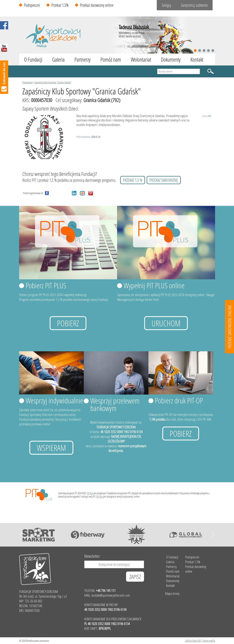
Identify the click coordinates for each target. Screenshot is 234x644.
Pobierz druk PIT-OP (179, 400)
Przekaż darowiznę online (97, 5)
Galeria (58, 60)
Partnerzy (83, 60)
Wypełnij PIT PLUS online (154, 285)
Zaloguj (166, 5)
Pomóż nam (111, 60)
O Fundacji (33, 60)
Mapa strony (172, 593)
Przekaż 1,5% (60, 5)
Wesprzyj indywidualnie (54, 400)
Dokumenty (171, 60)
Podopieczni (32, 5)
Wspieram (51, 448)
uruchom (166, 323)
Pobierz (68, 323)
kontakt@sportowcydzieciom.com (111, 595)
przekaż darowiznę (164, 180)
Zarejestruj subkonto (194, 5)
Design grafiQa (209, 641)
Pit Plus (90, 493)
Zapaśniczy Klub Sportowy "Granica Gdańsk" (53, 82)
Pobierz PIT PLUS (46, 285)
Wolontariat (141, 60)
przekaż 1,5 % (133, 180)
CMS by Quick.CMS (193, 641)
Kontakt (197, 60)
